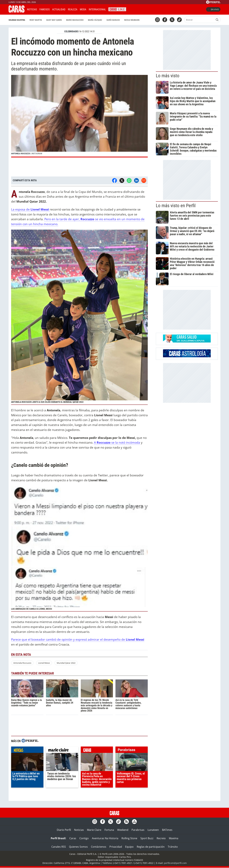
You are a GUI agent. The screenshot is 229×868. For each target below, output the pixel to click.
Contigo (84, 838)
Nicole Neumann (132, 20)
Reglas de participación (151, 847)
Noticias (32, 9)
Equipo (129, 847)
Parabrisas (138, 830)
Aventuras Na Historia (105, 838)
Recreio (161, 838)
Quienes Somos (78, 847)
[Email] (144, 180)
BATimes (167, 830)
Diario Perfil (64, 830)
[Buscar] (200, 20)
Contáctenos (99, 847)
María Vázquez (95, 20)
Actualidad (59, 9)
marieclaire (62, 750)
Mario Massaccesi (75, 20)
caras (97, 750)
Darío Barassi (113, 20)
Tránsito (173, 847)
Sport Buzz (147, 838)
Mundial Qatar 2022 (66, 663)
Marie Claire (94, 830)
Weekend (123, 830)
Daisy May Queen (54, 20)
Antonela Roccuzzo (22, 663)
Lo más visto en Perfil (176, 206)
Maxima (174, 838)
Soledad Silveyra (17, 20)
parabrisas (132, 750)
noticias (27, 750)
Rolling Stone (129, 838)
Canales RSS (59, 847)
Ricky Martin (36, 20)
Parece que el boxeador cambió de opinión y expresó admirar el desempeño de (78, 639)
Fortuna (109, 830)
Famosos (45, 9)
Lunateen (153, 830)
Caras (73, 838)
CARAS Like (117, 9)
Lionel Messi (44, 663)
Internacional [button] (97, 9)
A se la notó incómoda (117, 442)
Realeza (73, 9)
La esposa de (30, 209)
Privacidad (116, 847)
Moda (83, 9)
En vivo (213, 9)
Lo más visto (168, 76)
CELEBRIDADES (71, 31)
